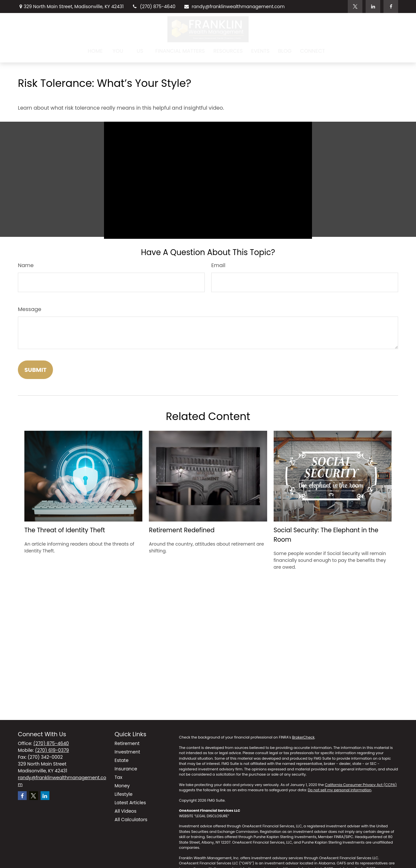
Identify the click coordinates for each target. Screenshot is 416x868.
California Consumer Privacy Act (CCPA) (361, 785)
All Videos (126, 811)
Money (122, 786)
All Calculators (131, 820)
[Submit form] (35, 370)
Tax (119, 777)
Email (218, 265)
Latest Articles (130, 803)
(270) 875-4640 (154, 7)
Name (26, 265)
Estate (122, 760)
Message (30, 309)
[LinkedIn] (373, 7)
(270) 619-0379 (52, 750)
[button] (95, 51)
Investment (128, 752)
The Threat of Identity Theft (65, 530)
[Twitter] (355, 7)
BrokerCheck (303, 737)
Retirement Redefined (182, 530)
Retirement (127, 743)
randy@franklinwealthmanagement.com (234, 7)
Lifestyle (124, 794)
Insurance (126, 769)
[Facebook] (391, 7)
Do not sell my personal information (339, 790)
